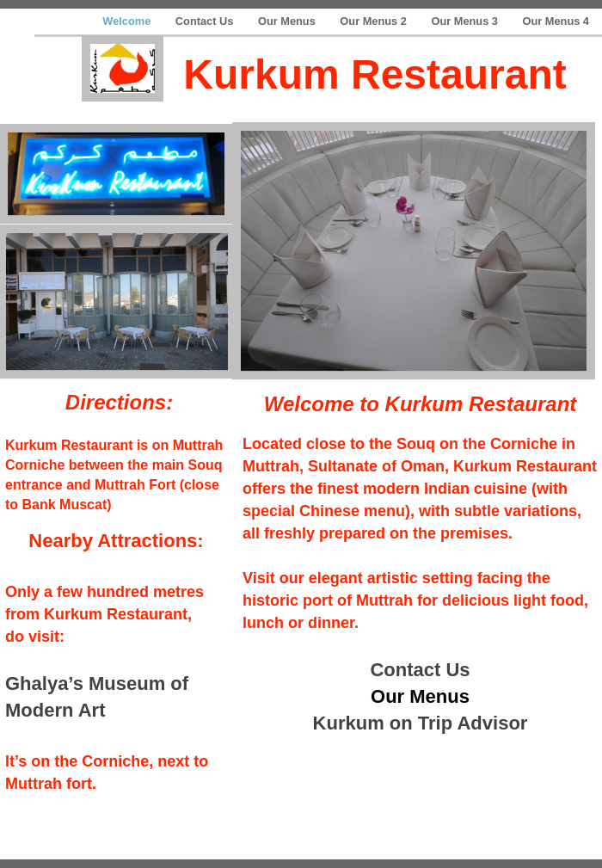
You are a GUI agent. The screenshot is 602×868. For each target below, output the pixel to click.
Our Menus (288, 21)
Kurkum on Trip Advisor (421, 723)
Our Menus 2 (375, 21)
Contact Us (206, 21)
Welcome (128, 21)
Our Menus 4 (556, 21)
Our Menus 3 (466, 21)
